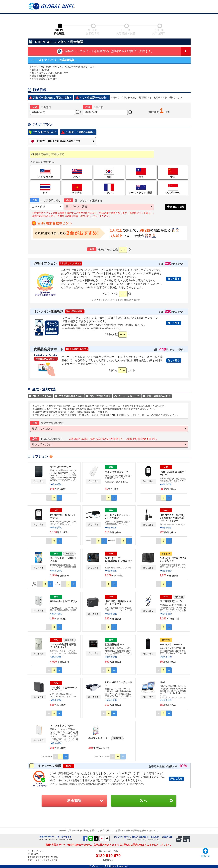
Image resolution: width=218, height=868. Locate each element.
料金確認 (74, 801)
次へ (144, 801)
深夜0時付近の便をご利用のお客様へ (53, 98)
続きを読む (56, 484)
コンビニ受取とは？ (98, 396)
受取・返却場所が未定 (156, 396)
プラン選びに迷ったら (45, 132)
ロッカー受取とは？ (127, 396)
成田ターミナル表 (40, 396)
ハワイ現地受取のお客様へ (94, 98)
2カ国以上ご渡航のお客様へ (80, 132)
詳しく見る (174, 279)
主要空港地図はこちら (69, 396)
